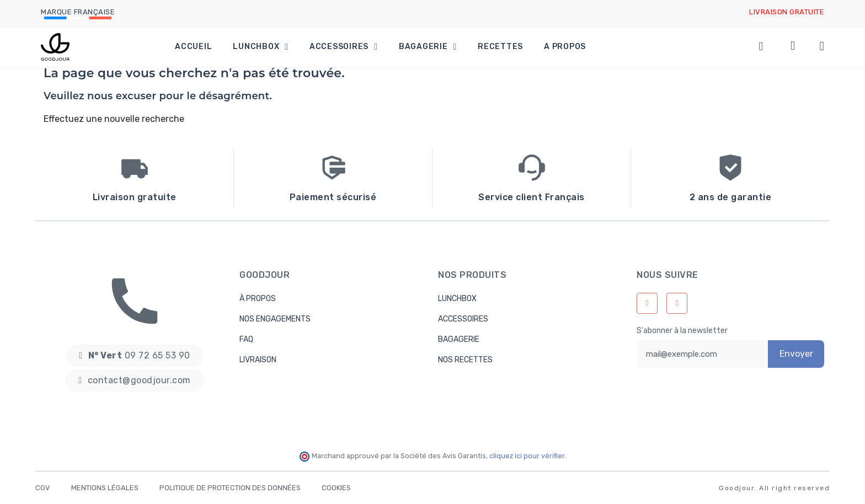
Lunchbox (261, 47)
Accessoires (344, 47)
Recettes (500, 47)
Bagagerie (428, 47)
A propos (565, 47)
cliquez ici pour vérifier (527, 456)
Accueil (193, 47)
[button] (134, 356)
